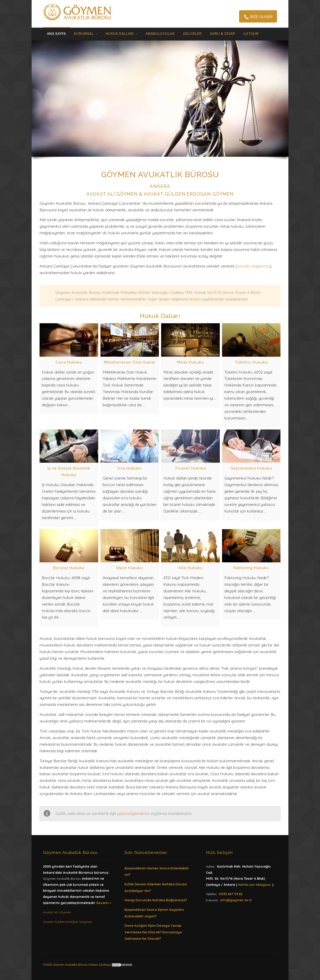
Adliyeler (192, 34)
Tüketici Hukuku (251, 362)
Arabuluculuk (160, 34)
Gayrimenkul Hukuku (251, 468)
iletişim (195, 299)
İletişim (251, 34)
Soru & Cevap (222, 34)
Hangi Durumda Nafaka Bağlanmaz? (156, 900)
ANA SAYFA (56, 34)
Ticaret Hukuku (190, 468)
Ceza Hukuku (69, 362)
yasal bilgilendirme (133, 813)
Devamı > (104, 903)
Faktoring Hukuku (251, 568)
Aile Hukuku (190, 568)
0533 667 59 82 (231, 894)
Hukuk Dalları (120, 34)
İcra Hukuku (130, 468)
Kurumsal (84, 34)
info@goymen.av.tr (236, 900)
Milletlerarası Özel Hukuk (130, 362)
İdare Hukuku (130, 568)
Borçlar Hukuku (69, 568)
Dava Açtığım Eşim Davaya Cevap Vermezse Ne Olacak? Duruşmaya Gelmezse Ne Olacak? (153, 932)
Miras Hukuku (190, 362)
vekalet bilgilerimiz (253, 266)
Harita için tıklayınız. (255, 885)
